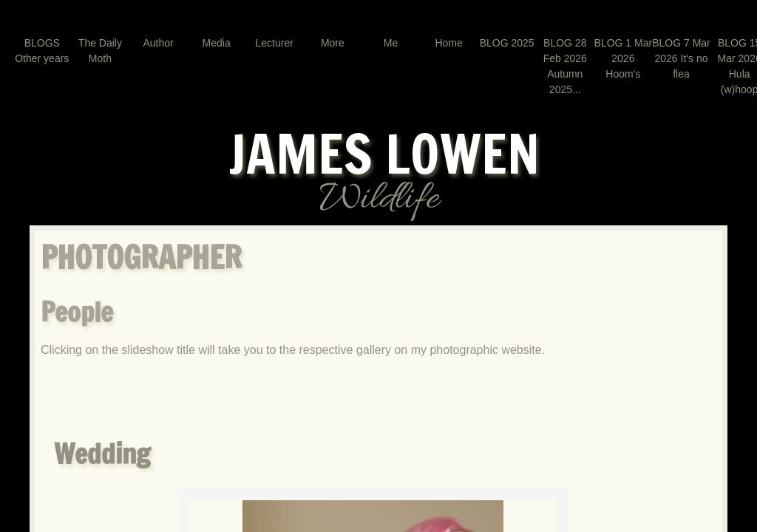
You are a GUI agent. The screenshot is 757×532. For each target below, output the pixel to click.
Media (217, 43)
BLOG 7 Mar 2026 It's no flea (681, 58)
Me (391, 43)
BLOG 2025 (507, 43)
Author (158, 43)
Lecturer (275, 43)
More (333, 43)
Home (448, 43)
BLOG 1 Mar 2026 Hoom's (624, 58)
